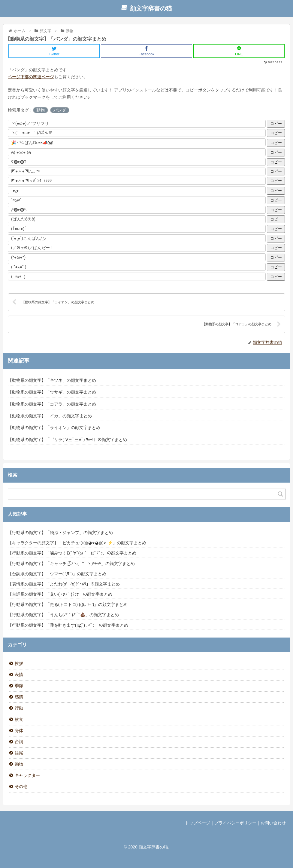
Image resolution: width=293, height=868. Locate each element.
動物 (41, 110)
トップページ (198, 823)
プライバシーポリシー (235, 823)
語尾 (19, 753)
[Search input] (143, 494)
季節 (19, 686)
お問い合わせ (273, 823)
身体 (19, 731)
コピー (276, 124)
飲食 (19, 719)
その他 (21, 786)
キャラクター (27, 775)
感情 (19, 697)
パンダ (60, 110)
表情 (19, 675)
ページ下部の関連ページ (31, 77)
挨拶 (19, 663)
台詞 (19, 742)
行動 (19, 708)
